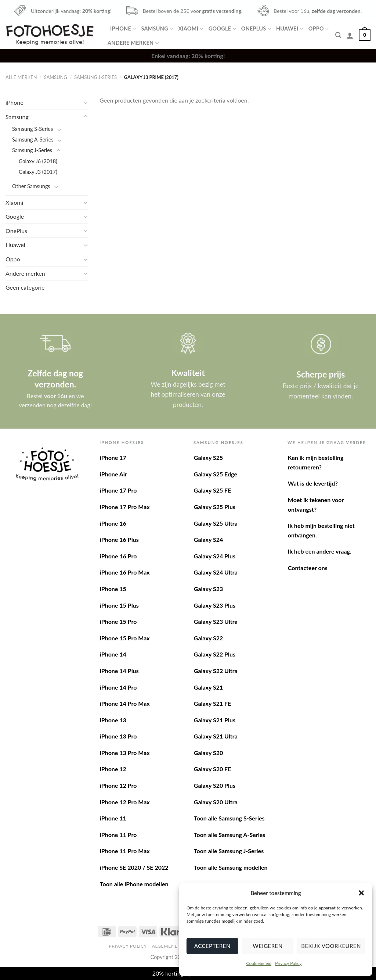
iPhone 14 (113, 654)
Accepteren (212, 946)
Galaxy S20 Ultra (216, 802)
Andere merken (133, 43)
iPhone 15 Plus (119, 605)
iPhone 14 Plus (119, 671)
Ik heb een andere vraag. (320, 551)
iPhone (123, 29)
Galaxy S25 (208, 457)
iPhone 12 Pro (118, 785)
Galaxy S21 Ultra (216, 736)
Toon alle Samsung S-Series (229, 818)
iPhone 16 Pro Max (125, 572)
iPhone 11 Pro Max (125, 851)
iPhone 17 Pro (118, 490)
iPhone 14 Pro (118, 687)
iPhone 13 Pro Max (125, 753)
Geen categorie (25, 287)
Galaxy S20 (208, 753)
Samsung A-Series (33, 140)
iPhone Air (113, 474)
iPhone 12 (113, 769)
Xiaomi (191, 29)
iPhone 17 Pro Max (125, 507)
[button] (361, 893)
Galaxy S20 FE (213, 769)
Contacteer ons (308, 568)
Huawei (290, 29)
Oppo (319, 29)
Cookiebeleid (259, 963)
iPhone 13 (113, 720)
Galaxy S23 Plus (215, 605)
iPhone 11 (113, 818)
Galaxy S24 (208, 539)
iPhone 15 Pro (118, 621)
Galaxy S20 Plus (215, 785)
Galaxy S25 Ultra (216, 523)
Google (222, 29)
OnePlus (256, 29)
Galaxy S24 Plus (215, 556)
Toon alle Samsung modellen (231, 867)
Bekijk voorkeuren (331, 946)
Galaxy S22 (208, 638)
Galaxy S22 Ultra (216, 671)
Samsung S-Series (32, 129)
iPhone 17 (113, 457)
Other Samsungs (31, 186)
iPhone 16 (113, 523)
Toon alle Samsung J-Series (229, 851)
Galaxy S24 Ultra (216, 572)
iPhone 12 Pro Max (125, 802)
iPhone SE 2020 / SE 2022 (134, 867)
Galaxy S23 (208, 589)
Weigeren (267, 946)
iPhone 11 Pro (118, 835)
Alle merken (21, 77)
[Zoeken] (338, 35)
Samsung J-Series (95, 77)
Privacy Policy (288, 963)
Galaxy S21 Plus (215, 720)
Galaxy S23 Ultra (216, 621)
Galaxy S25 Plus (215, 507)
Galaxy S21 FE (213, 703)
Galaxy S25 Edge (216, 474)
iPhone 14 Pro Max (125, 703)
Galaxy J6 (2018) (38, 161)
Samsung (157, 29)
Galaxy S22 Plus (215, 654)
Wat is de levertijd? (313, 483)
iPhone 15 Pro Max (125, 638)
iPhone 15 (113, 589)
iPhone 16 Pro (118, 556)
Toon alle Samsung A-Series (230, 835)
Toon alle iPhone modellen (134, 884)
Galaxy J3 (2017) (38, 172)
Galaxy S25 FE (213, 490)
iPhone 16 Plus (119, 539)
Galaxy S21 (208, 687)
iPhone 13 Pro (118, 736)
